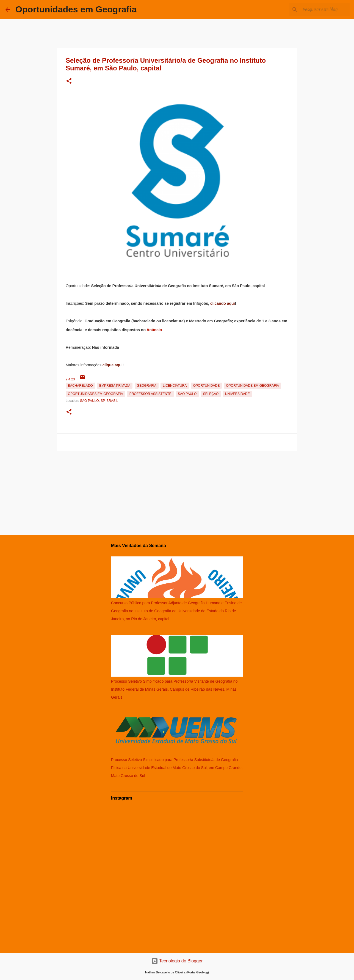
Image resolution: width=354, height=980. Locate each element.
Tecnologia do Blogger (177, 961)
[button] (69, 81)
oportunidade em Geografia (253, 386)
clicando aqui (222, 303)
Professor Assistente (150, 394)
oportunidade (206, 386)
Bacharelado (80, 386)
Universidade (237, 394)
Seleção (211, 394)
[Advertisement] (177, 492)
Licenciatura (175, 386)
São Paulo (187, 394)
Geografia (147, 386)
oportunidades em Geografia (95, 394)
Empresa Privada (115, 386)
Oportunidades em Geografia (76, 9)
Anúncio (154, 330)
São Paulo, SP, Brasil (99, 401)
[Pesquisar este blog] (321, 10)
